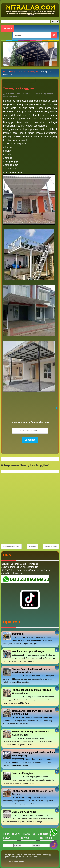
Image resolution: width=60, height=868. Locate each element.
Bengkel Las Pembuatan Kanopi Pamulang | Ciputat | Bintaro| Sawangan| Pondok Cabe (27, 856)
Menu (8, 29)
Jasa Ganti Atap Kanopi (25, 812)
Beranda (32, 547)
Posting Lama (51, 547)
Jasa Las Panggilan (12, 96)
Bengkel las (18, 634)
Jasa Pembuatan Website (14, 862)
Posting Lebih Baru (11, 547)
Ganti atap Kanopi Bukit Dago (28, 651)
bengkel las (52, 94)
